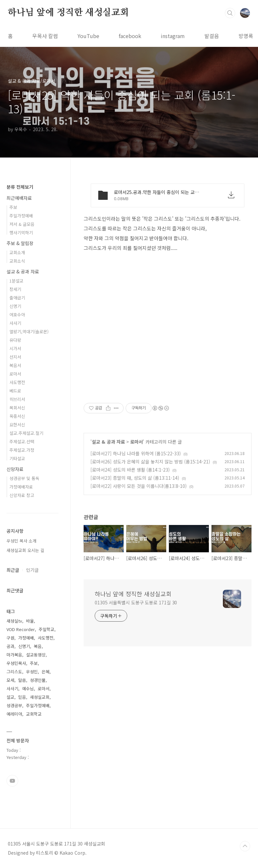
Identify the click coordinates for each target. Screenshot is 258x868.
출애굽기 (17, 298)
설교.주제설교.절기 (26, 433)
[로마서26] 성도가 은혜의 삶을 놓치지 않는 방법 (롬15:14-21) (150, 462)
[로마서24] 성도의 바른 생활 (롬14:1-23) (130, 470)
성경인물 (38, 680)
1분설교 (16, 281)
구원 (10, 638)
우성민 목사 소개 (21, 541)
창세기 (15, 289)
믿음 (22, 697)
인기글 (32, 570)
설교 (10, 697)
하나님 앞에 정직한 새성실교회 (68, 13)
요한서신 (17, 425)
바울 (30, 621)
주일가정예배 (21, 216)
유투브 (12, 781)
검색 (230, 13)
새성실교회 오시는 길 (25, 550)
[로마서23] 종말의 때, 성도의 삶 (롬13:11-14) (135, 478)
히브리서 (17, 399)
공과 (10, 646)
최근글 (13, 570)
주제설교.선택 (22, 441)
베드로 (15, 391)
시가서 (15, 348)
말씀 (22, 680)
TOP (245, 846)
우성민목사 (16, 663)
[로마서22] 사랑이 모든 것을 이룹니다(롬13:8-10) (139, 486)
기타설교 (17, 458)
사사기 (15, 323)
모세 (10, 680)
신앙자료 (15, 469)
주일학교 (47, 629)
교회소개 (17, 252)
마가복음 (14, 655)
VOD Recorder (21, 629)
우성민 (32, 672)
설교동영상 (36, 655)
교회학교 (34, 714)
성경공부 (14, 705)
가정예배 (26, 638)
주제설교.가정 (22, 450)
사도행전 (17, 382)
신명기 (15, 306)
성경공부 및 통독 (24, 478)
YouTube (88, 36)
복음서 (15, 365)
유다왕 (15, 340)
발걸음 (212, 36)
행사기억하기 (21, 233)
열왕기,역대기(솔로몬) (29, 331)
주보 (13, 207)
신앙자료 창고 (22, 495)
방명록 (246, 36)
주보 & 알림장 (20, 243)
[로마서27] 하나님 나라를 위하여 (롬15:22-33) (136, 453)
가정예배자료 (21, 487)
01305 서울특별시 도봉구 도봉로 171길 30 (136, 602)
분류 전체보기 (20, 187)
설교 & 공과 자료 (108, 442)
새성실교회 (40, 697)
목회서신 (17, 408)
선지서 (15, 357)
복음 (38, 646)
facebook (130, 36)
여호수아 (17, 315)
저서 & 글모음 (22, 224)
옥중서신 (17, 416)
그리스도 (14, 672)
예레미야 (14, 714)
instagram (173, 36)
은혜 (46, 672)
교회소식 (17, 261)
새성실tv (14, 621)
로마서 (136, 442)
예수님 (28, 689)
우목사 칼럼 (45, 36)
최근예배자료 (19, 198)
